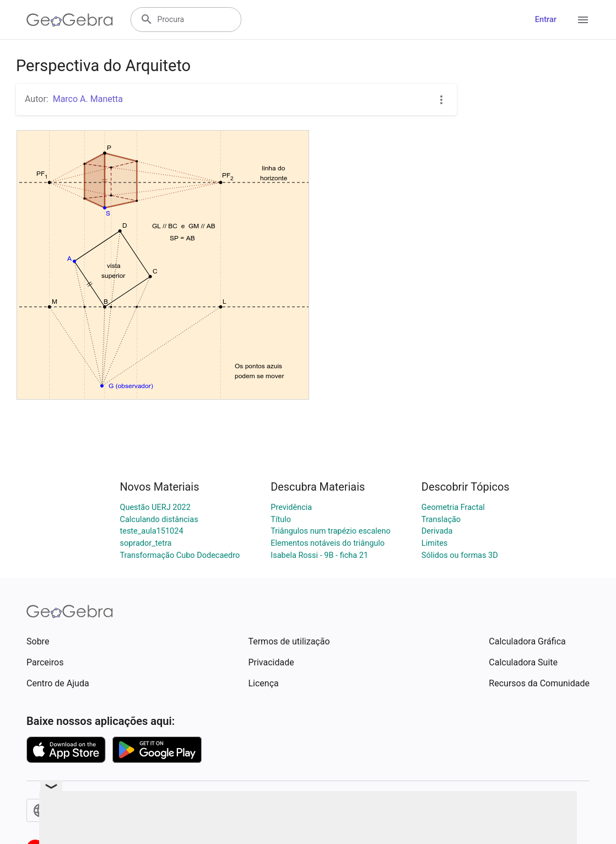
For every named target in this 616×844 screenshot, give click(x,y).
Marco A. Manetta (88, 99)
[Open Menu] (583, 20)
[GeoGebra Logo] (70, 20)
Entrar (546, 20)
